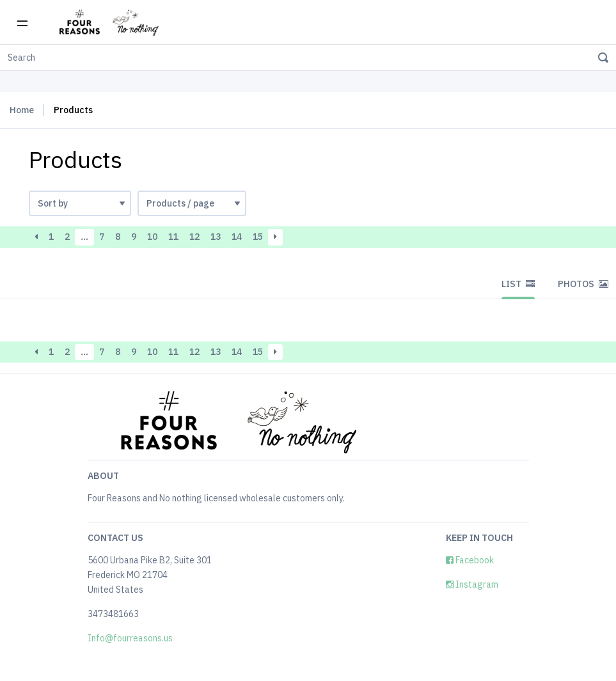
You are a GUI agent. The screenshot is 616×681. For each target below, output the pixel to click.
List (518, 284)
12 (194, 237)
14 (237, 237)
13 (216, 237)
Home (22, 110)
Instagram (472, 584)
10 (152, 237)
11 (173, 237)
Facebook (470, 560)
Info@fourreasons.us (130, 638)
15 (258, 237)
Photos (583, 284)
